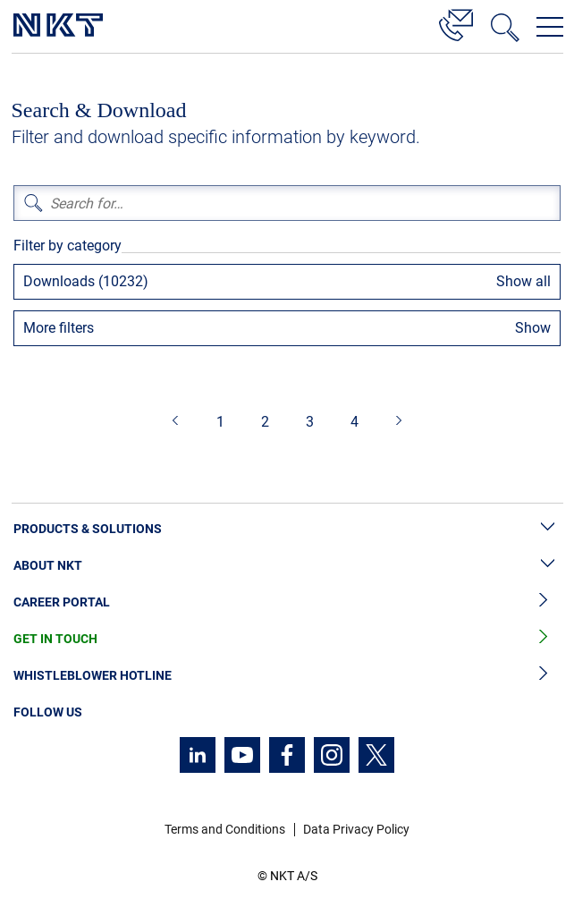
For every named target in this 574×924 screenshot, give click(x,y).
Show (533, 328)
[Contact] (456, 22)
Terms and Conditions (225, 829)
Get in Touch (287, 639)
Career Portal (287, 602)
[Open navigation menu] (550, 27)
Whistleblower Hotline (287, 676)
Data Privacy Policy (356, 829)
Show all (523, 281)
